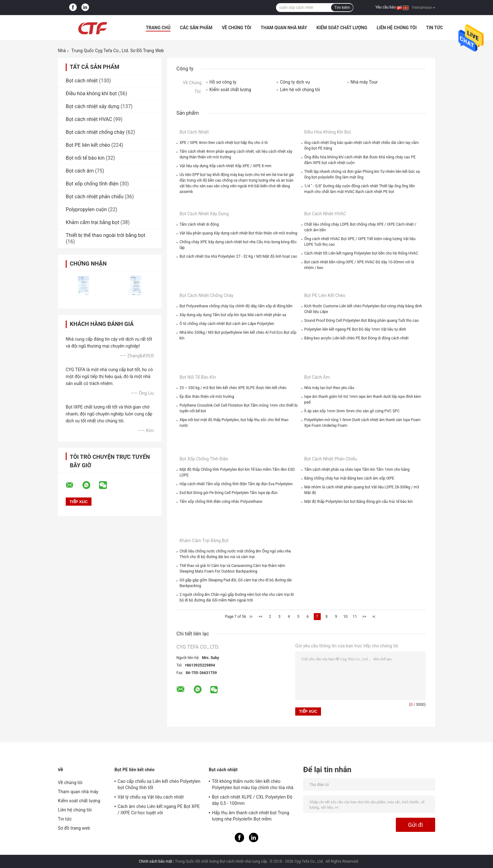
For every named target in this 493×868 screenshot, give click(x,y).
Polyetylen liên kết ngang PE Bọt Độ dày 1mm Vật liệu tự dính (355, 329)
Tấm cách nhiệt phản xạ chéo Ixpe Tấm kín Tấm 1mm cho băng (357, 470)
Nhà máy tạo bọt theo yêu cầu (329, 388)
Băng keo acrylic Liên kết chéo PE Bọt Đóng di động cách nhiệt (357, 338)
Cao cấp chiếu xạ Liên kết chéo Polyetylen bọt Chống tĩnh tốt (159, 784)
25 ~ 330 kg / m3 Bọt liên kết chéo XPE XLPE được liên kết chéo (233, 388)
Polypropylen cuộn (86, 209)
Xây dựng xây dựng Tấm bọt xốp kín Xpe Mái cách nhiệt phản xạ (233, 315)
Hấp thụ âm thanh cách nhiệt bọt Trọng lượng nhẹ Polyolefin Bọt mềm (251, 816)
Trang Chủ (158, 28)
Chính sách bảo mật (156, 861)
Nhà (62, 51)
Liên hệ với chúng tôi (300, 90)
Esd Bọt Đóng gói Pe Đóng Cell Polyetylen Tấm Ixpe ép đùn (229, 493)
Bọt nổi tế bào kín (85, 158)
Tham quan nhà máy (284, 28)
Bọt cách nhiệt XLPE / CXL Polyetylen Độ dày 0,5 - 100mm (252, 800)
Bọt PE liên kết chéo (88, 145)
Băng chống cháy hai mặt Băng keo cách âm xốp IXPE (349, 478)
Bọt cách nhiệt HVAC (89, 119)
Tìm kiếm (342, 8)
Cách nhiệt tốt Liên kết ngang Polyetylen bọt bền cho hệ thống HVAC (361, 253)
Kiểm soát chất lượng (342, 28)
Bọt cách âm (80, 171)
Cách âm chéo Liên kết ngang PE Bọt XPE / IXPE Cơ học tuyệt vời (159, 810)
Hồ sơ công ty (223, 82)
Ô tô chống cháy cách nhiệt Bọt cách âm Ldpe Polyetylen (227, 324)
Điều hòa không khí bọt (91, 93)
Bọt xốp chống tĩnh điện (92, 184)
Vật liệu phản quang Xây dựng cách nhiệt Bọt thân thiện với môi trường (238, 233)
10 (346, 617)
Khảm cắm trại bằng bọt (92, 222)
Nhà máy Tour (364, 82)
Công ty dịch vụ (295, 82)
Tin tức (435, 28)
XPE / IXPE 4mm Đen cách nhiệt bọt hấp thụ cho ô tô (224, 143)
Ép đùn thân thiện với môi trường (207, 397)
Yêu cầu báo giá (389, 7)
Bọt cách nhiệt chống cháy (95, 132)
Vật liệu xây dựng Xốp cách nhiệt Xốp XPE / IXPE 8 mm (225, 166)
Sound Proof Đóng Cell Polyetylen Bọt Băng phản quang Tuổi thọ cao (362, 321)
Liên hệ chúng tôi (397, 28)
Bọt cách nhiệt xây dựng (93, 106)
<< (261, 617)
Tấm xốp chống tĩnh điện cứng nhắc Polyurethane (221, 502)
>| (374, 617)
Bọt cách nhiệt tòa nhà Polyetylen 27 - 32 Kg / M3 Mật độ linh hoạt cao (238, 256)
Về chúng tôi (236, 28)
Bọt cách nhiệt (82, 81)
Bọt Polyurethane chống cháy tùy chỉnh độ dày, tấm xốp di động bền (236, 306)
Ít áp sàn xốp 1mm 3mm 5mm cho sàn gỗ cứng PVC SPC (352, 411)
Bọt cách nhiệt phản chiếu (94, 197)
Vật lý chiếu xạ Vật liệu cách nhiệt (151, 797)
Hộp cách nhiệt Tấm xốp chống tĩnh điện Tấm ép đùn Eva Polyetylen (236, 484)
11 (355, 617)
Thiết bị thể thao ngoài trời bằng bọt (105, 235)
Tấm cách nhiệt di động (199, 224)
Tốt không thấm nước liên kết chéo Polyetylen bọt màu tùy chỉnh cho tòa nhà (253, 784)
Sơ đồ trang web (74, 828)
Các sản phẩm (196, 28)
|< (251, 617)
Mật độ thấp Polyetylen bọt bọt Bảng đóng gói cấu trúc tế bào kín (359, 502)
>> (364, 617)
